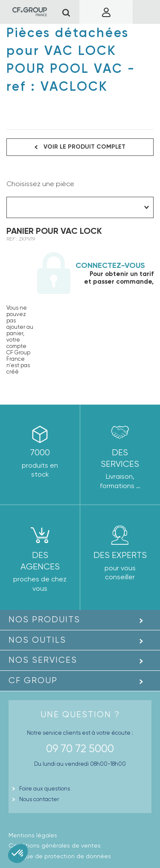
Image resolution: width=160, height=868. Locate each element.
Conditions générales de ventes (55, 845)
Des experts (120, 555)
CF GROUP (33, 680)
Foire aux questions (45, 789)
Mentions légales (33, 835)
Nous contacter (39, 799)
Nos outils (37, 640)
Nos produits (44, 619)
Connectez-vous (110, 265)
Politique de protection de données (60, 856)
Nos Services (43, 660)
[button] (18, 854)
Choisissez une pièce (40, 184)
